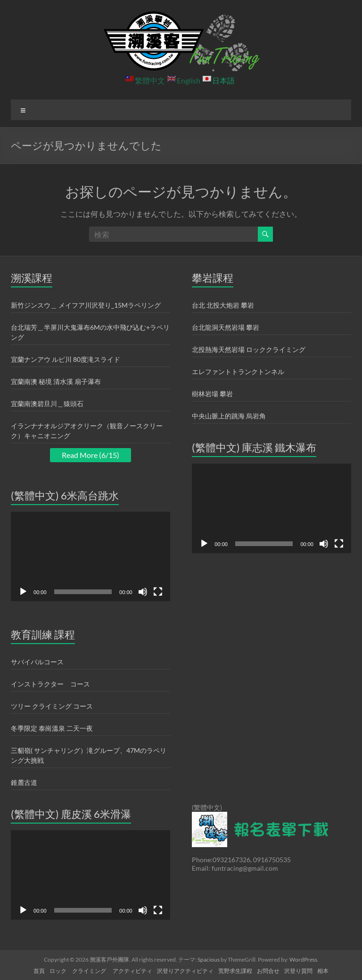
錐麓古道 (24, 782)
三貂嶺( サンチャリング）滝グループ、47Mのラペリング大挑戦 (89, 755)
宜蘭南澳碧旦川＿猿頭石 (47, 404)
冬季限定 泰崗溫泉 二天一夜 (52, 728)
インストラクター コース (50, 684)
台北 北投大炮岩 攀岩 (223, 305)
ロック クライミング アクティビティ (101, 971)
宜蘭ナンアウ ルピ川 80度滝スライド (66, 359)
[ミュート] (143, 592)
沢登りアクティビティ (185, 971)
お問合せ (268, 971)
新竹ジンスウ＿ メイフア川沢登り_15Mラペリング (86, 305)
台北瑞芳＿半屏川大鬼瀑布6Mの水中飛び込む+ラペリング (90, 332)
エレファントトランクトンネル (238, 372)
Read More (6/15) (90, 455)
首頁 (39, 971)
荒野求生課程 (235, 971)
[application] (90, 556)
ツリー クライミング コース (52, 706)
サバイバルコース (37, 662)
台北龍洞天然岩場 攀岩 (226, 327)
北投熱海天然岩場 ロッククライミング (249, 349)
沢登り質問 (298, 971)
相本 (323, 971)
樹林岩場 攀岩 (212, 394)
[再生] (23, 592)
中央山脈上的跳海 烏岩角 (229, 416)
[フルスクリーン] (158, 592)
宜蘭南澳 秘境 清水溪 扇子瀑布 (56, 381)
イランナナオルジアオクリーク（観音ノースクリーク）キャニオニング (87, 431)
